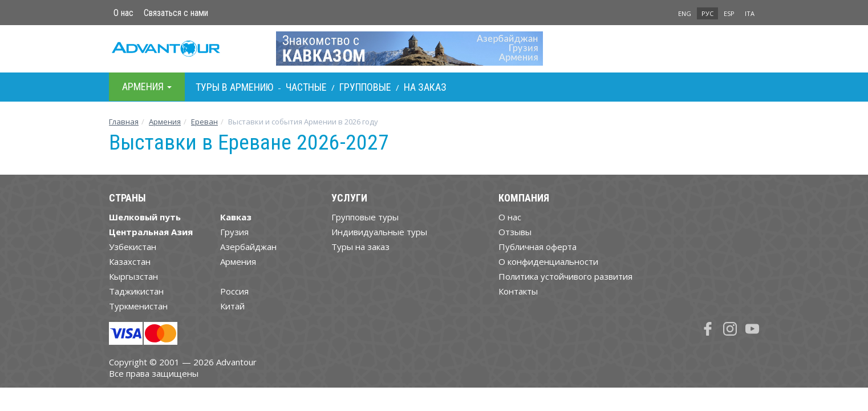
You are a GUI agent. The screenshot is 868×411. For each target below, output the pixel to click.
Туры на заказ (360, 247)
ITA (750, 13)
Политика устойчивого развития (565, 276)
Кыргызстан (133, 276)
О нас (123, 13)
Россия (234, 291)
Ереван (204, 122)
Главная (124, 122)
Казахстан (130, 261)
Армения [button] (147, 86)
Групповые (365, 87)
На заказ (425, 87)
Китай (232, 306)
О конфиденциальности (548, 261)
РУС (707, 13)
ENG (685, 13)
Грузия (234, 232)
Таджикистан (136, 291)
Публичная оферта (538, 247)
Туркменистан (138, 306)
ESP (729, 13)
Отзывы (515, 232)
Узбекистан (133, 247)
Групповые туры (365, 217)
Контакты (518, 291)
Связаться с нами (176, 13)
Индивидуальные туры (379, 232)
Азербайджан (248, 247)
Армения (165, 122)
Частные (306, 87)
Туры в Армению (234, 87)
